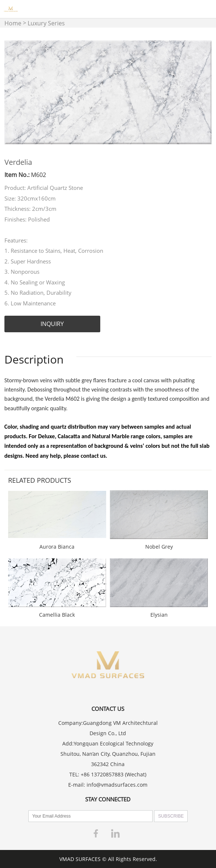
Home (13, 23)
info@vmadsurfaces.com (117, 785)
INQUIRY (52, 324)
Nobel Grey (159, 547)
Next (202, 92)
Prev (14, 92)
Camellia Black (57, 615)
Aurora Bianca (57, 547)
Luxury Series (46, 23)
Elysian (159, 615)
